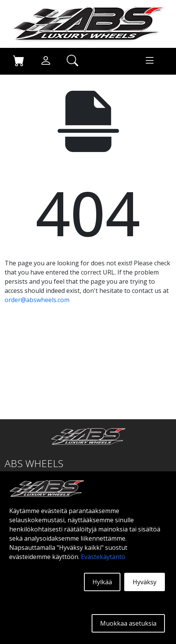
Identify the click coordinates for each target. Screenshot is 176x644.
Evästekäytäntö (103, 557)
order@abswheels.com (37, 300)
